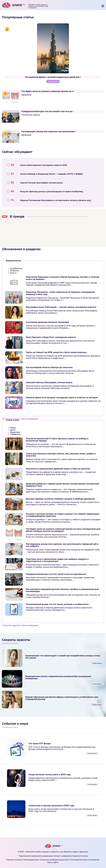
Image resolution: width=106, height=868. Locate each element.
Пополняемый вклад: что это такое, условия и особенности (57, 604)
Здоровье (26, 95)
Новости (15, 271)
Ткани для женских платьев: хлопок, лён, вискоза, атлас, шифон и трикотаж (61, 455)
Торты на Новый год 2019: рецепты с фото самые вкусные (56, 352)
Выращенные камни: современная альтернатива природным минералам (58, 677)
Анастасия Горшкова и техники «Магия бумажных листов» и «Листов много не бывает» (63, 278)
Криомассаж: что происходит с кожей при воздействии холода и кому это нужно (63, 657)
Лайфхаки (15, 434)
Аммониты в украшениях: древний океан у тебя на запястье (58, 469)
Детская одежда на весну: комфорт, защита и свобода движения (60, 499)
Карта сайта (53, 862)
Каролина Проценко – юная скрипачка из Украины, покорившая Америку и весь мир (60, 293)
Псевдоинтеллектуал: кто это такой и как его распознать (56, 574)
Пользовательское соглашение (85, 860)
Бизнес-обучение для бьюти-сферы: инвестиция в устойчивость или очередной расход (62, 698)
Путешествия (53, 81)
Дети (13, 430)
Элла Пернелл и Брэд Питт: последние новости (51, 337)
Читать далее (97, 663)
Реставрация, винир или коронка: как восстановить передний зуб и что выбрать (62, 545)
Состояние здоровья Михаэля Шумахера (47, 322)
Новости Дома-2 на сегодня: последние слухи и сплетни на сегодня (62, 398)
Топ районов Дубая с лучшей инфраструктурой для (53, 77)
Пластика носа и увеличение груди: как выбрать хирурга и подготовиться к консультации (57, 560)
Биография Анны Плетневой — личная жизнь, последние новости (61, 307)
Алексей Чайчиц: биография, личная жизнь (49, 383)
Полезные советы (31, 115)
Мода (13, 428)
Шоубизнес (16, 268)
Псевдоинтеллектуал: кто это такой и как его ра (47, 111)
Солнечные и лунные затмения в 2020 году (51, 806)
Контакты (18, 860)
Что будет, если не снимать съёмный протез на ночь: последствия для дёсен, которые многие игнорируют (63, 530)
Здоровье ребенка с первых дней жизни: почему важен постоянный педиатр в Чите (62, 485)
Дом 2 (13, 273)
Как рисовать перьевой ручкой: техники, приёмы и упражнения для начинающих (62, 590)
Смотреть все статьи (10, 643)
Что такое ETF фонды (40, 744)
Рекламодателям (31, 860)
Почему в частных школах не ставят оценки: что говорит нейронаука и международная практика (63, 515)
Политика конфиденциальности (55, 860)
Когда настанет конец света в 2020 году (50, 775)
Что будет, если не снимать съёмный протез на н (48, 91)
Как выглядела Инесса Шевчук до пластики (49, 367)
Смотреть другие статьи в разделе (20, 419)
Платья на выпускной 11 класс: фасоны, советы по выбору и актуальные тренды (57, 440)
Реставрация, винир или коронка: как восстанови (49, 132)
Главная (10, 860)
